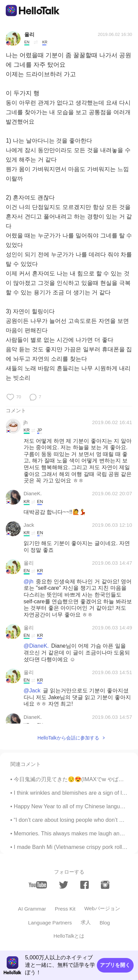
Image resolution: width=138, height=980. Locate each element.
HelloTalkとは (69, 936)
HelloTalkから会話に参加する (68, 738)
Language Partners (50, 923)
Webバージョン (102, 908)
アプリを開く (115, 965)
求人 (86, 922)
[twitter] (64, 885)
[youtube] (38, 885)
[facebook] (85, 885)
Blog (105, 923)
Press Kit (65, 909)
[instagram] (105, 885)
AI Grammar (32, 909)
